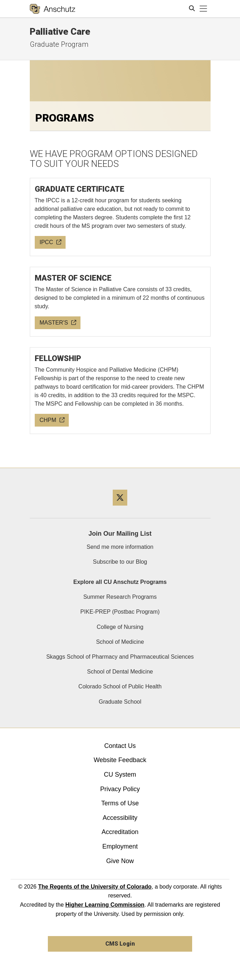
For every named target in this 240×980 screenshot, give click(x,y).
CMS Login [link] (120, 944)
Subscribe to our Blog (120, 562)
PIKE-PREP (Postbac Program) (120, 612)
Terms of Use (120, 803)
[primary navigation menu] (203, 9)
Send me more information (120, 547)
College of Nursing (120, 627)
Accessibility (120, 818)
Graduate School (120, 702)
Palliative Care (60, 32)
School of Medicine (120, 642)
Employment (120, 846)
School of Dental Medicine (120, 672)
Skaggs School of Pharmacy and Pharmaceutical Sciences (120, 657)
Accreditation (120, 832)
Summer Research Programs (120, 597)
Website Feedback (120, 760)
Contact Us (120, 746)
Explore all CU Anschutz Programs (120, 582)
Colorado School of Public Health (120, 686)
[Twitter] (120, 508)
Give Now (120, 861)
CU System (120, 775)
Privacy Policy (120, 789)
